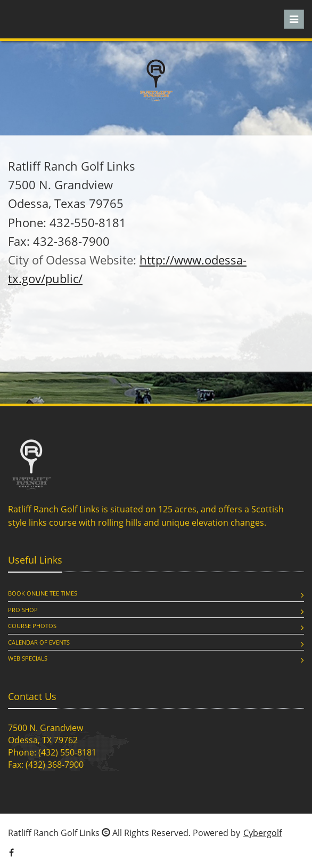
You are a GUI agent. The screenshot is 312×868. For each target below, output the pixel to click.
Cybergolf (262, 833)
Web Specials (28, 658)
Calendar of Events (39, 642)
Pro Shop (23, 610)
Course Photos (32, 626)
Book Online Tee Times (43, 593)
